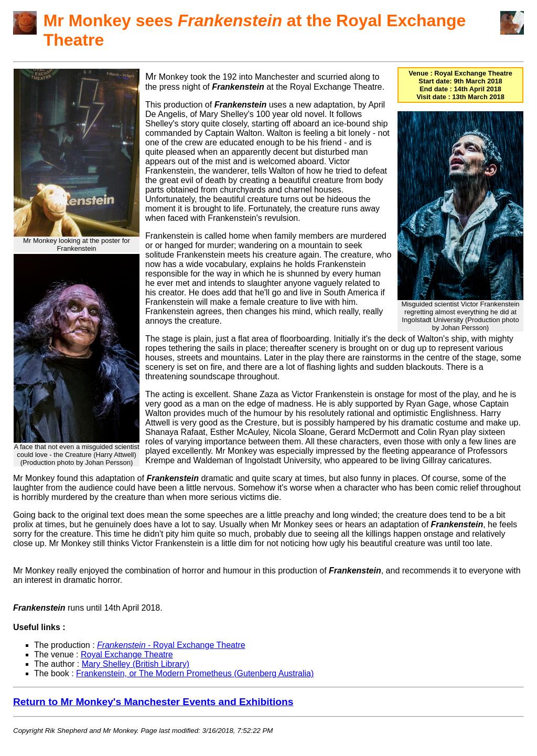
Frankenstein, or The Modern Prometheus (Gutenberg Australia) (195, 673)
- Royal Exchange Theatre (171, 645)
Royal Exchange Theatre (127, 654)
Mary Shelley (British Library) (136, 664)
